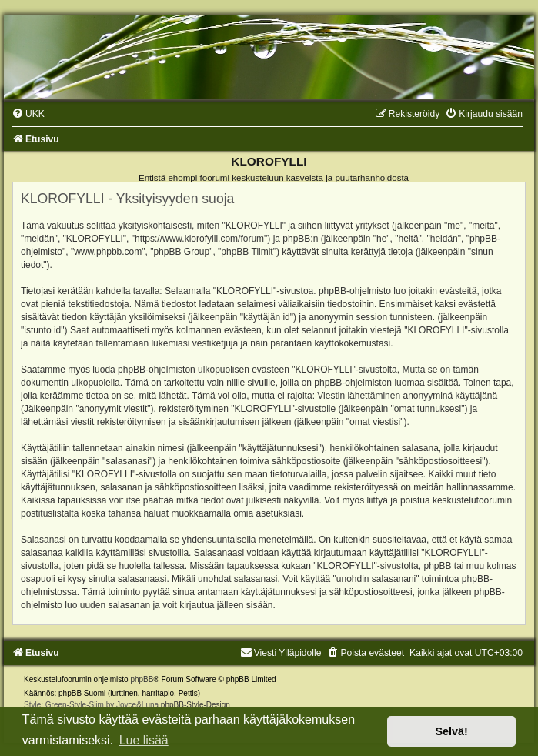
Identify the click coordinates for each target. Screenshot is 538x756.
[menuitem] (28, 114)
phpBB (142, 679)
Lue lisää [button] (144, 740)
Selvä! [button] (451, 731)
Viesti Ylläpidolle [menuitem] (281, 653)
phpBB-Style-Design (195, 705)
